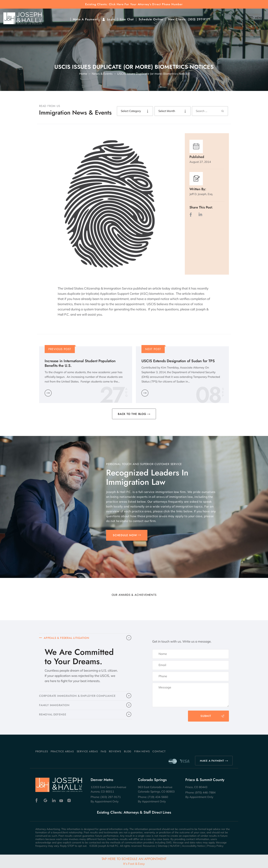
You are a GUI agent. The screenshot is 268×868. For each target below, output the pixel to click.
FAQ (103, 751)
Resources (149, 846)
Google (46, 800)
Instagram (70, 800)
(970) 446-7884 (205, 792)
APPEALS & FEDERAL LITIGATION (67, 638)
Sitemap (163, 846)
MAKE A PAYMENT (212, 761)
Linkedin (54, 800)
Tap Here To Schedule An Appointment (134, 861)
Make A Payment (85, 19)
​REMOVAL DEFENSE (53, 715)
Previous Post (60, 349)
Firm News (142, 751)
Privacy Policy (215, 846)
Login (111, 19)
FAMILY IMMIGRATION (55, 706)
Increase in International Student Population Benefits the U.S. (80, 363)
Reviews (115, 751)
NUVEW (175, 846)
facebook (192, 215)
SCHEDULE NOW (125, 535)
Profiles (42, 751)
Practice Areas (62, 751)
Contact (159, 751)
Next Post (153, 349)
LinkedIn (200, 215)
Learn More (48, 393)
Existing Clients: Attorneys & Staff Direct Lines (134, 812)
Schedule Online (151, 19)
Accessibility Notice (193, 846)
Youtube (62, 800)
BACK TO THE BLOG (132, 414)
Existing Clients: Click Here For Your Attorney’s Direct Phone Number (134, 4)
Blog (128, 751)
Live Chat (127, 19)
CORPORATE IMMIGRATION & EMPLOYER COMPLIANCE (79, 696)
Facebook (38, 800)
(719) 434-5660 (158, 797)
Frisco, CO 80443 (196, 787)
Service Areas (87, 751)
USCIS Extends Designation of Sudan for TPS (178, 361)
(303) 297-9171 (199, 19)
